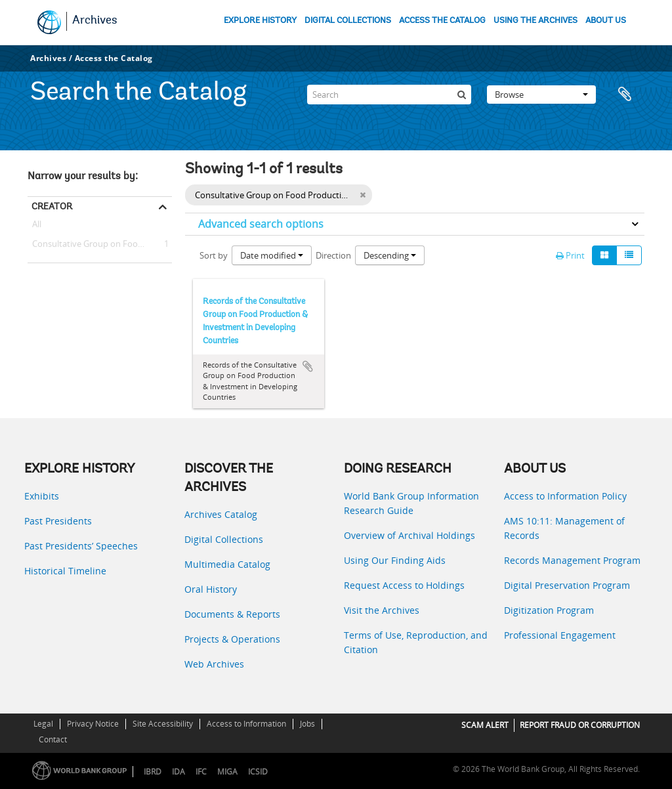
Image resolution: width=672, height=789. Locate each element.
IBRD (153, 772)
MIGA (227, 772)
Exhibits (42, 496)
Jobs (307, 724)
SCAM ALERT (485, 725)
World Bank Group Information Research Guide (411, 503)
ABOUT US (606, 21)
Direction (333, 255)
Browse (541, 95)
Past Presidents (58, 521)
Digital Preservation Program (567, 585)
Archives (95, 21)
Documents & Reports (232, 614)
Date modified (272, 255)
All (37, 226)
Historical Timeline (65, 571)
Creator (52, 206)
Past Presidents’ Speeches (81, 546)
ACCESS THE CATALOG (442, 21)
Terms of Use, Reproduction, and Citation (416, 642)
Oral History (211, 589)
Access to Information (246, 724)
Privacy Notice (93, 724)
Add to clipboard (308, 366)
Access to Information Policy (565, 496)
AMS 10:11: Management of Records (564, 528)
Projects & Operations (232, 639)
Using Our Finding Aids (395, 560)
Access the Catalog (114, 58)
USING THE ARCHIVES (535, 21)
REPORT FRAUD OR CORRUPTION (580, 725)
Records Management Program (572, 560)
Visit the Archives (382, 610)
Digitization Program (549, 610)
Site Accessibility (163, 724)
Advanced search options (261, 224)
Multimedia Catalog (227, 564)
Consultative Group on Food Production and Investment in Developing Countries (100, 244)
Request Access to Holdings (404, 585)
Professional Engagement (560, 635)
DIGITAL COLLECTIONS (348, 21)
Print (570, 255)
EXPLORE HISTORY (260, 21)
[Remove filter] (363, 195)
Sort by (214, 255)
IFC (201, 772)
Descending (390, 255)
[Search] (389, 95)
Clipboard (628, 95)
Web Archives (214, 664)
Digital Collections (224, 539)
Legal (43, 724)
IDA (178, 772)
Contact (53, 739)
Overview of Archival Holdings (409, 535)
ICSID (258, 772)
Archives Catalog (221, 514)
